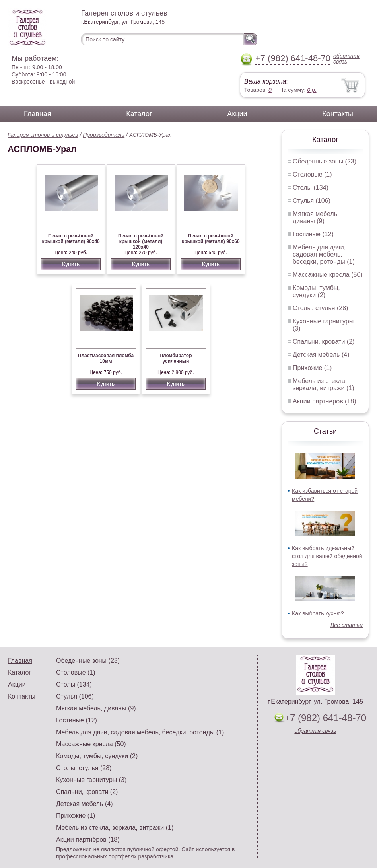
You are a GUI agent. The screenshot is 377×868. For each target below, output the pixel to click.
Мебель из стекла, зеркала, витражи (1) (324, 384)
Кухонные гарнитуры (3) (91, 780)
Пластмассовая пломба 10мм (106, 358)
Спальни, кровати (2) (324, 342)
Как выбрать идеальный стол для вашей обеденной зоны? (327, 556)
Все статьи (347, 625)
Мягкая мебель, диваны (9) (316, 217)
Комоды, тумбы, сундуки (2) (316, 291)
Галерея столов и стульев (43, 135)
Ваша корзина (265, 81)
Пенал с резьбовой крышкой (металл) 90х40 (71, 239)
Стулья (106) (312, 201)
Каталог (139, 114)
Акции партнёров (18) (325, 401)
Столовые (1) (312, 174)
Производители (104, 135)
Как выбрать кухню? (318, 613)
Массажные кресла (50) (328, 275)
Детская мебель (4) (321, 355)
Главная (38, 114)
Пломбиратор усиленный (176, 358)
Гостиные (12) (313, 234)
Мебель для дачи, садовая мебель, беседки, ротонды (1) (324, 254)
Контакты (338, 114)
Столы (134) (311, 188)
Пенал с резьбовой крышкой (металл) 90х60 (211, 239)
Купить (71, 264)
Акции (237, 114)
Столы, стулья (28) (320, 308)
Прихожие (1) (312, 368)
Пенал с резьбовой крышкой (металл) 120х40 (141, 241)
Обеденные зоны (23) (325, 161)
